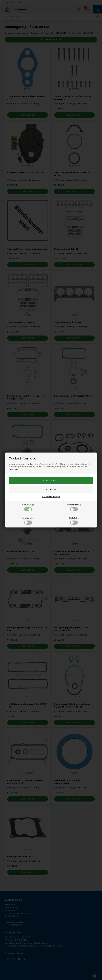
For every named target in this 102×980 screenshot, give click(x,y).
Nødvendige (28, 507)
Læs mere (14, 469)
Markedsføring (74, 507)
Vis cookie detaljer (51, 497)
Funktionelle (28, 521)
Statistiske (74, 521)
